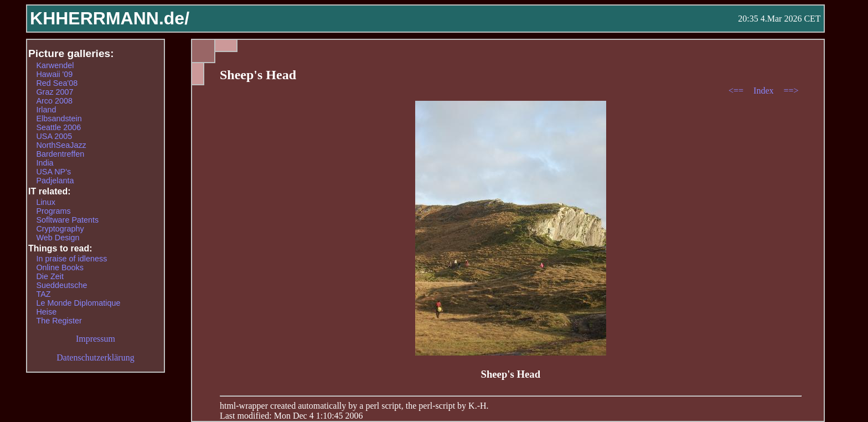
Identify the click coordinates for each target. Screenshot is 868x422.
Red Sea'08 (57, 83)
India (45, 163)
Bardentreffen (60, 154)
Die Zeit (50, 276)
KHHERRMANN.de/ (110, 18)
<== (737, 91)
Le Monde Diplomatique (78, 303)
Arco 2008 (54, 101)
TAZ (43, 294)
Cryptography (60, 229)
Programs (53, 211)
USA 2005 (54, 136)
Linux (45, 202)
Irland (46, 110)
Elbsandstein (59, 119)
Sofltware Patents (67, 220)
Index (764, 91)
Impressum (95, 339)
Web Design (58, 238)
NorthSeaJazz (61, 145)
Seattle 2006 (58, 127)
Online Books (60, 267)
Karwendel (55, 65)
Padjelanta (55, 181)
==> (791, 91)
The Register (59, 321)
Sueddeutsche (61, 285)
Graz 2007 (55, 92)
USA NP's (53, 172)
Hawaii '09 (54, 74)
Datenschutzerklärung (95, 357)
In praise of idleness (71, 259)
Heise (46, 312)
